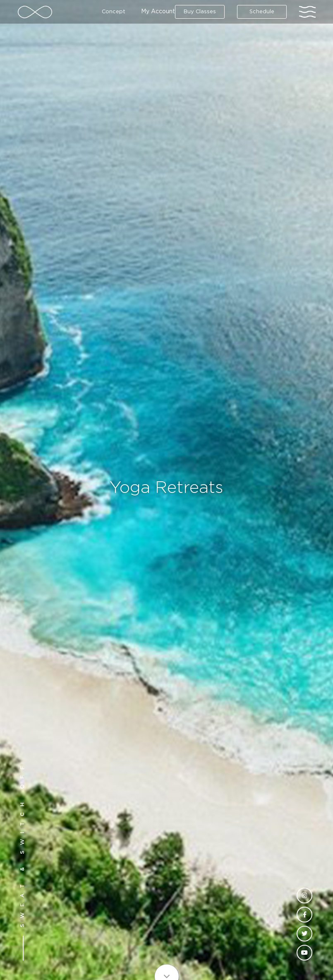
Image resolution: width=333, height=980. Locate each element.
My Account (158, 12)
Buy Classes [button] (200, 12)
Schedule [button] (262, 12)
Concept (114, 12)
